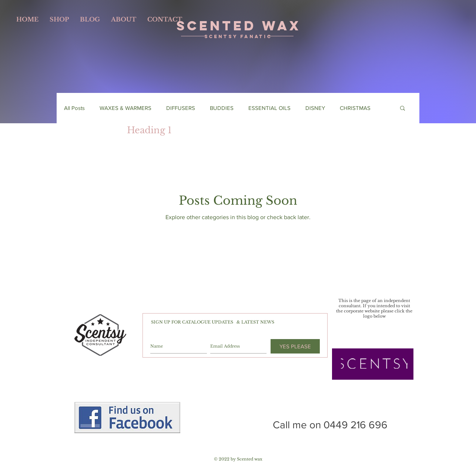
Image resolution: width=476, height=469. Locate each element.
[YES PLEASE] (295, 346)
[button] (403, 109)
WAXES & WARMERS (125, 108)
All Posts (74, 108)
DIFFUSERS (181, 108)
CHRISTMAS (355, 108)
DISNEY (315, 108)
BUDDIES (222, 108)
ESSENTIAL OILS (269, 108)
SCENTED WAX (239, 26)
